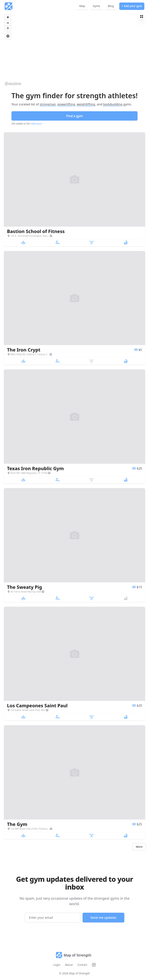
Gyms (97, 6)
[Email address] (53, 918)
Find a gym (74, 116)
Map (82, 6)
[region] (74, 50)
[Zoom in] (8, 17)
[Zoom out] (8, 23)
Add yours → (38, 124)
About (69, 965)
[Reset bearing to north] (8, 28)
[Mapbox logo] (13, 84)
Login (57, 965)
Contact (82, 965)
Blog (111, 6)
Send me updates (103, 918)
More (139, 847)
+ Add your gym (132, 6)
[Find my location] (8, 36)
